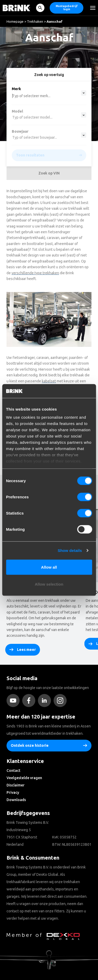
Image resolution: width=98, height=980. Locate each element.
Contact (13, 771)
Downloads (16, 800)
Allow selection (49, 584)
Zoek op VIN (49, 173)
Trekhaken (35, 21)
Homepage (15, 21)
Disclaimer (16, 785)
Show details (70, 550)
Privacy (13, 792)
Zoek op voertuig (49, 75)
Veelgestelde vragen (24, 778)
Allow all (49, 567)
